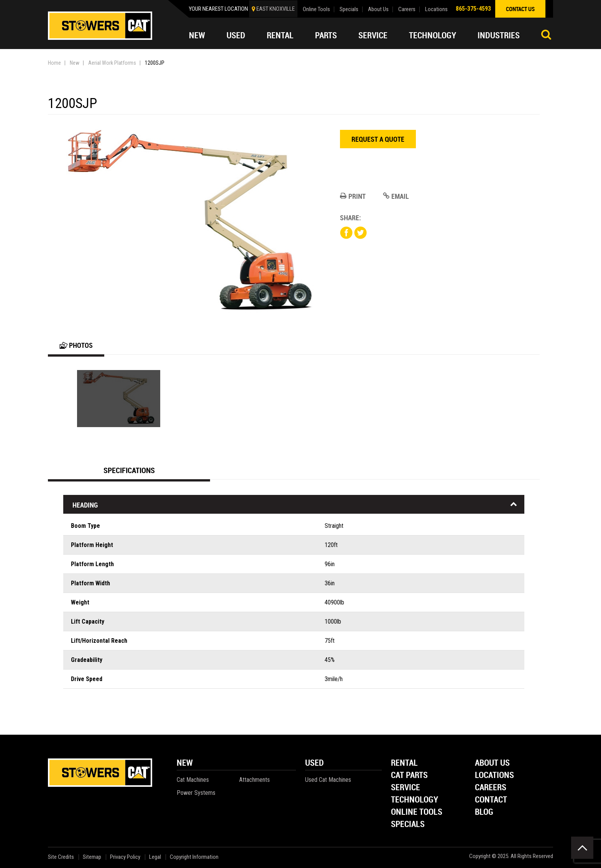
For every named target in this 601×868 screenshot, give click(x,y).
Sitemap (92, 857)
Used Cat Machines (328, 780)
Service (373, 35)
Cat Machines (193, 780)
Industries (499, 35)
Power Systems (196, 793)
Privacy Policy (125, 857)
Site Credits (61, 857)
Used (236, 35)
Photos (76, 345)
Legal (155, 857)
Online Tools (316, 9)
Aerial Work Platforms (112, 63)
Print (353, 196)
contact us (520, 9)
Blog (484, 812)
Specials (349, 9)
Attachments (255, 780)
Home (54, 63)
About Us (378, 9)
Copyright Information (194, 857)
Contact (491, 800)
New (197, 35)
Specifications (129, 470)
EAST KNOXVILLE (276, 9)
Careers (407, 9)
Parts (326, 35)
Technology (433, 35)
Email (396, 196)
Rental (280, 35)
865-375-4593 (473, 9)
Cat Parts (409, 775)
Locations (436, 9)
